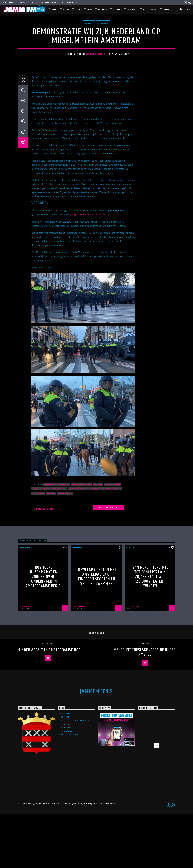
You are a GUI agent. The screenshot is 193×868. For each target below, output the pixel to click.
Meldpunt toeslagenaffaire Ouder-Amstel (145, 706)
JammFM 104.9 (96, 746)
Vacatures (68, 785)
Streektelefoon (150, 9)
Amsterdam (50, 539)
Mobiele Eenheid (41, 543)
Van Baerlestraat (112, 543)
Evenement (131, 9)
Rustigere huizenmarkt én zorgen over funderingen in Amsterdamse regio (43, 631)
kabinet (98, 539)
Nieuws (66, 9)
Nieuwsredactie (96, 81)
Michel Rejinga (113, 539)
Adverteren (68, 778)
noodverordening (79, 543)
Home (54, 9)
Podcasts (22, 2)
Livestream (8, 2)
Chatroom (103, 9)
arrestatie (64, 539)
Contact (67, 782)
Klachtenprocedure (69, 2)
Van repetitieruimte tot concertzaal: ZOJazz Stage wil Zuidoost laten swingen (150, 631)
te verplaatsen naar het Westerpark (87, 269)
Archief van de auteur (109, 562)
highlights (89, 50)
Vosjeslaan (38, 547)
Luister (185, 9)
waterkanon (65, 547)
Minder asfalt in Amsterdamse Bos (49, 704)
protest (95, 543)
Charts (166, 9)
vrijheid (51, 547)
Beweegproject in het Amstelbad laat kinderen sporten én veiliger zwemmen (97, 631)
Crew (90, 9)
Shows (78, 9)
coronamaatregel (82, 539)
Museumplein (59, 543)
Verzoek (117, 9)
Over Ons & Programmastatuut (43, 2)
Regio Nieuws (103, 50)
